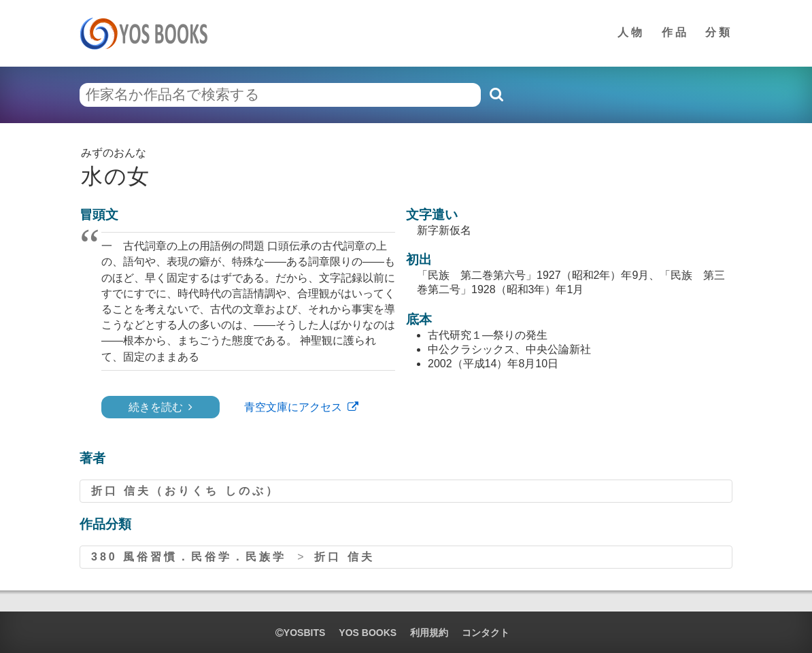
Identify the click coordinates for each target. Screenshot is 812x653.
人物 (631, 32)
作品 (675, 32)
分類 (719, 32)
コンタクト (486, 633)
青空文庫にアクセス (293, 407)
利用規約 (429, 633)
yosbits (300, 633)
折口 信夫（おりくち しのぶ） (185, 491)
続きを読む (156, 407)
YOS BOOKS (368, 633)
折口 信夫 (344, 557)
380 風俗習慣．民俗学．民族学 (189, 557)
